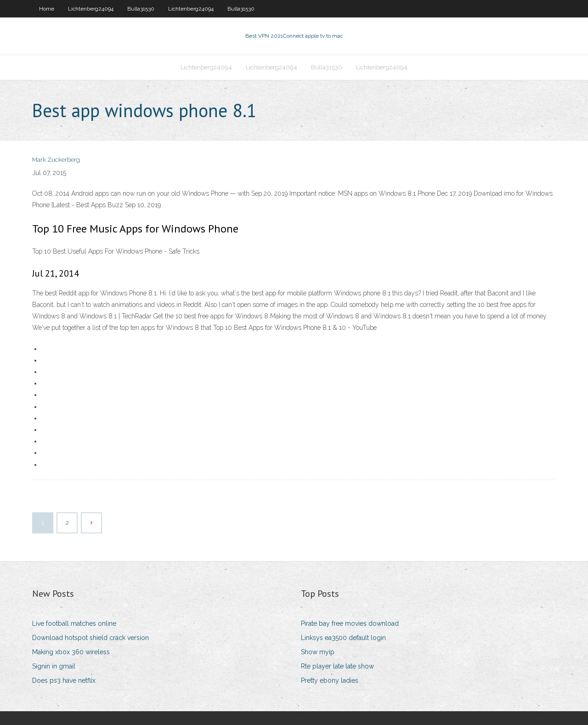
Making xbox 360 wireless (71, 652)
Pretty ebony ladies (330, 680)
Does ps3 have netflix (64, 680)
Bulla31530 (141, 9)
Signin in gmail (54, 666)
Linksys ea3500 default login (343, 638)
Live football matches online (74, 623)
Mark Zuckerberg (56, 160)
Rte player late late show (337, 666)
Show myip (318, 652)
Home (47, 9)
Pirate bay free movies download (350, 623)
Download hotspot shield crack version (90, 638)
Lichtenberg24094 (91, 9)
